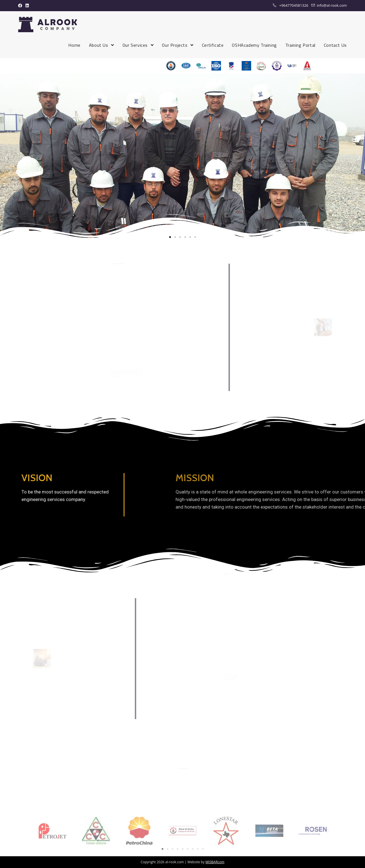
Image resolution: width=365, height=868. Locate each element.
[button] (170, 237)
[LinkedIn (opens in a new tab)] (27, 6)
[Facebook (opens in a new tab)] (21, 6)
